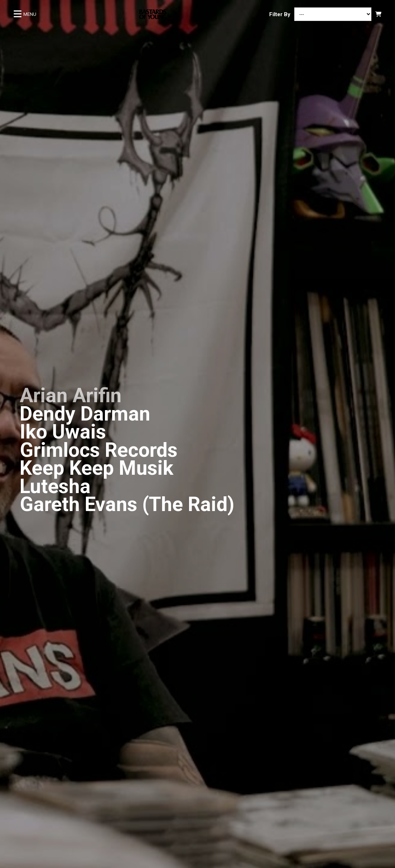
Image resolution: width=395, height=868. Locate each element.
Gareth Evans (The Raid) (127, 504)
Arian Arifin (71, 395)
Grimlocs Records (99, 450)
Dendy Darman (85, 414)
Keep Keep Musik (97, 468)
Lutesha (55, 486)
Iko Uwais (63, 432)
